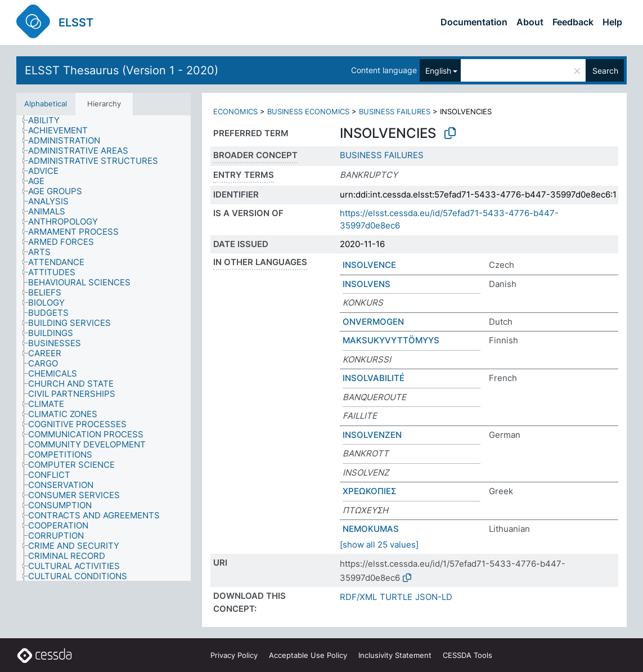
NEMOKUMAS (371, 529)
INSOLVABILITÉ (374, 378)
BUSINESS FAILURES (395, 111)
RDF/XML (358, 597)
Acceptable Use (308, 655)
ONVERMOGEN (373, 322)
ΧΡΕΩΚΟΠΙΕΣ (370, 491)
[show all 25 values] (379, 545)
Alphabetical (46, 104)
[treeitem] (49, 120)
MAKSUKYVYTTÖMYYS (391, 340)
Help (612, 22)
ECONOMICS (235, 111)
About (530, 22)
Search (605, 71)
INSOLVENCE (369, 265)
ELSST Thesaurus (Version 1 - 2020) (122, 70)
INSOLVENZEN (372, 435)
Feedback (573, 22)
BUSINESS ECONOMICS (308, 111)
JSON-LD (434, 597)
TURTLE (396, 597)
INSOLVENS (367, 284)
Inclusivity (395, 655)
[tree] (104, 348)
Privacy (234, 655)
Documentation (474, 22)
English (438, 71)
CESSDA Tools (467, 655)
